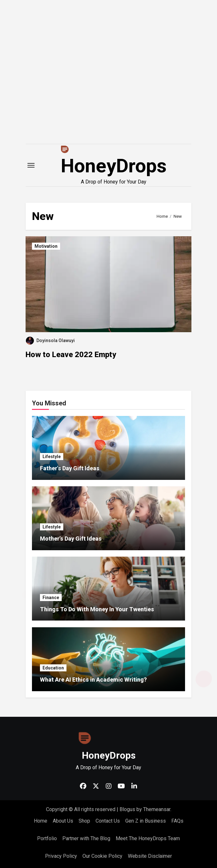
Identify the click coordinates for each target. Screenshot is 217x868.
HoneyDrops (114, 166)
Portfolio (47, 838)
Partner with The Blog (86, 838)
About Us (63, 821)
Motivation (46, 246)
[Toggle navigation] (31, 165)
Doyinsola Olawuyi (50, 340)
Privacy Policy (61, 856)
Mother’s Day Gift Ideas (71, 539)
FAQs (177, 821)
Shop (84, 821)
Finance (51, 598)
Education (53, 668)
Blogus (127, 809)
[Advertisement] (110, 96)
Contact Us (108, 821)
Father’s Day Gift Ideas (70, 468)
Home (41, 821)
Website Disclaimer (150, 856)
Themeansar (157, 809)
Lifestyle (52, 457)
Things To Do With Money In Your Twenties (97, 609)
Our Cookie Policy (102, 856)
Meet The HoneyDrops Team (148, 838)
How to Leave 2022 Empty (71, 355)
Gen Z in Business (146, 821)
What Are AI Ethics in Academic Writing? (93, 680)
